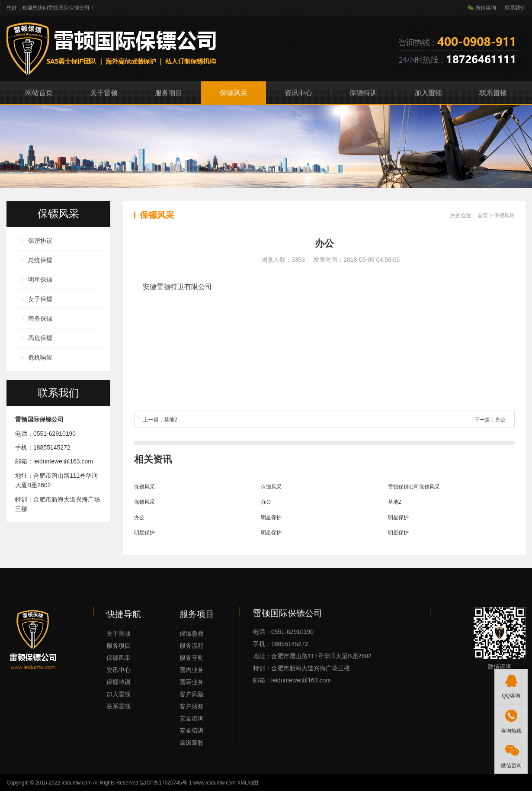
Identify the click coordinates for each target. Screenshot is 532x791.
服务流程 (192, 646)
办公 (500, 420)
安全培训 (192, 730)
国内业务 (192, 670)
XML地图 (248, 783)
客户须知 (192, 706)
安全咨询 (192, 718)
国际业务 (192, 682)
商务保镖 (40, 318)
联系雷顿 (493, 93)
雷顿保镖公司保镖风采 (414, 487)
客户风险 (192, 694)
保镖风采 (234, 93)
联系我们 (515, 8)
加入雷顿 (428, 93)
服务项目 (169, 93)
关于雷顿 (104, 93)
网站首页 (39, 93)
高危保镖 (40, 338)
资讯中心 (298, 93)
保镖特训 (363, 93)
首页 (483, 215)
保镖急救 (192, 633)
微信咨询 (482, 8)
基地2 (171, 420)
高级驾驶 (192, 743)
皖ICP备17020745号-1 (166, 783)
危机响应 (40, 357)
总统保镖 (40, 260)
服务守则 (192, 658)
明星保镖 (40, 280)
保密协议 (40, 241)
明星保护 (271, 518)
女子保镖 (40, 299)
